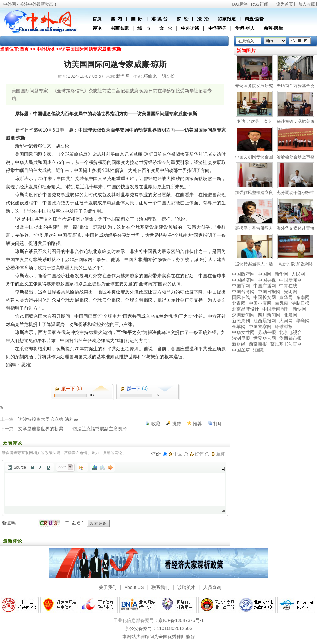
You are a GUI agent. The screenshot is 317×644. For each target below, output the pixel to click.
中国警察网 (260, 327)
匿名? (78, 523)
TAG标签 (239, 4)
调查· (250, 19)
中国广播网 (265, 286)
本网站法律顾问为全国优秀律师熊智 (158, 637)
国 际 (137, 19)
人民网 (298, 274)
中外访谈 (190, 28)
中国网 (265, 274)
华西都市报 (290, 338)
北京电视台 (290, 332)
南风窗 (281, 303)
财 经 (182, 19)
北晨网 (290, 315)
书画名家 (120, 28)
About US (134, 587)
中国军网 (241, 286)
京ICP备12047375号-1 (181, 620)
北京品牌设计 (246, 309)
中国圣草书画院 (248, 350)
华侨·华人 (245, 28)
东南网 (303, 297)
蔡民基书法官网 (286, 344)
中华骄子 (217, 28)
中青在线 (288, 286)
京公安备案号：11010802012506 (158, 628)
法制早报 (241, 338)
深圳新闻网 (243, 315)
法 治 (203, 19)
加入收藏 (307, 4)
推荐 (197, 424)
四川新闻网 (269, 315)
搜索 (300, 41)
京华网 (286, 297)
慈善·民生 (273, 28)
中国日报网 (269, 292)
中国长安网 (265, 297)
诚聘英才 (186, 587)
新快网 (300, 309)
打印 (218, 424)
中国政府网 (243, 274)
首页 (97, 19)
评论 (97, 28)
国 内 (116, 19)
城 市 (144, 28)
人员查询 (212, 587)
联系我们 (160, 587)
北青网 (239, 303)
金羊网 (239, 327)
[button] (17, 467)
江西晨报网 (265, 321)
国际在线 (241, 297)
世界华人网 (265, 338)
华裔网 (303, 321)
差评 (218, 454)
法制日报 (301, 303)
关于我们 (108, 587)
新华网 (281, 274)
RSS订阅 (260, 4)
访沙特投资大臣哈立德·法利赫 (48, 419)
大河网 (286, 321)
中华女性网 (243, 332)
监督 (259, 19)
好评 (197, 454)
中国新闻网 (290, 280)
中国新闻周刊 (276, 309)
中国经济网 (243, 280)
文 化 (166, 28)
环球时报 (284, 327)
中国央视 (267, 280)
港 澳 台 (159, 19)
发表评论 (98, 523)
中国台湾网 (243, 292)
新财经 (239, 344)
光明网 (290, 292)
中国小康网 (260, 303)
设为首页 (285, 4)
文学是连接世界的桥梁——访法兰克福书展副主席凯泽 (72, 429)
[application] (115, 488)
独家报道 (227, 19)
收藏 (156, 424)
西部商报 (258, 344)
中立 (175, 454)
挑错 (177, 424)
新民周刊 (241, 321)
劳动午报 (267, 332)
